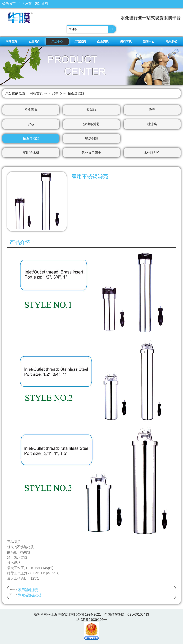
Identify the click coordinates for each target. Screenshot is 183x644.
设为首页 (9, 4)
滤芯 (31, 124)
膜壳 (152, 110)
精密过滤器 (76, 93)
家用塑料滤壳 (28, 590)
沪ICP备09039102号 (91, 620)
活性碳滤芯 (91, 124)
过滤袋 (152, 124)
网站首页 (36, 93)
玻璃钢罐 (91, 139)
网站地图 (41, 4)
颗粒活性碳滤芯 (30, 595)
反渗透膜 (31, 110)
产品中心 (55, 93)
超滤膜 (91, 110)
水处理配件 (152, 153)
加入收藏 (25, 4)
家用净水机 (31, 153)
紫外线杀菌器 (91, 153)
